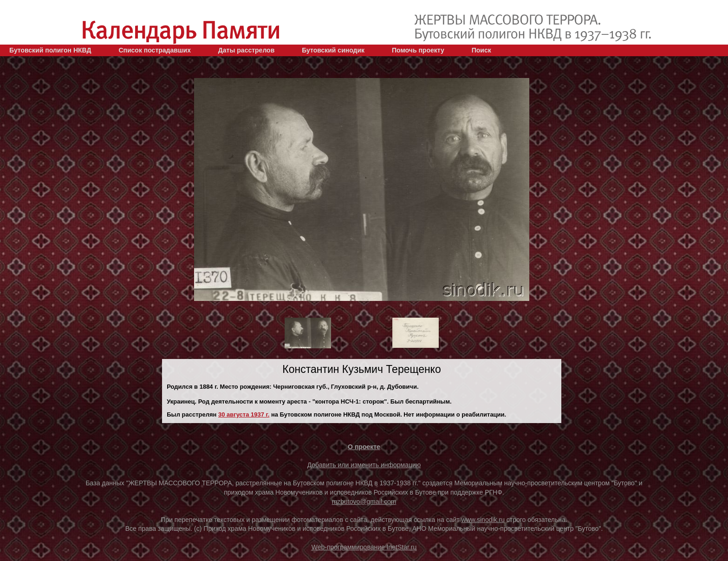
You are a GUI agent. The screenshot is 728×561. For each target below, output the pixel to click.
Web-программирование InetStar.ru (364, 547)
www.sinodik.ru (483, 520)
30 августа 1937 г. (244, 414)
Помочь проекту (418, 50)
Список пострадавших (155, 50)
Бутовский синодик (333, 50)
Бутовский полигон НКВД (50, 50)
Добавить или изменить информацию (364, 465)
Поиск (481, 50)
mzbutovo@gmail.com (364, 502)
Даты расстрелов (246, 50)
